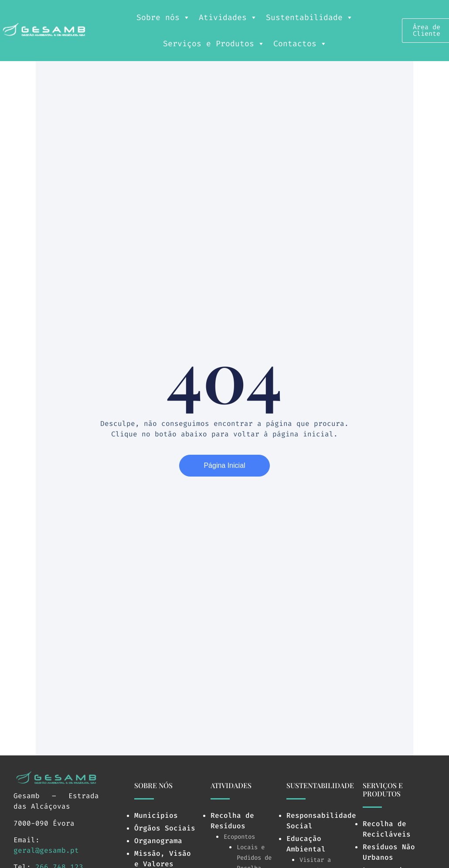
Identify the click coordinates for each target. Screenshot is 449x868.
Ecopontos (239, 837)
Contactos (300, 44)
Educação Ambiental (306, 844)
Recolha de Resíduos (232, 821)
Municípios (156, 815)
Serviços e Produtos (214, 44)
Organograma (158, 841)
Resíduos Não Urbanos (389, 852)
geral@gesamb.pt (46, 850)
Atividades (228, 17)
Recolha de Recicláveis (387, 829)
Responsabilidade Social (321, 821)
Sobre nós (163, 17)
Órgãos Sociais (165, 828)
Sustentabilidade (310, 17)
